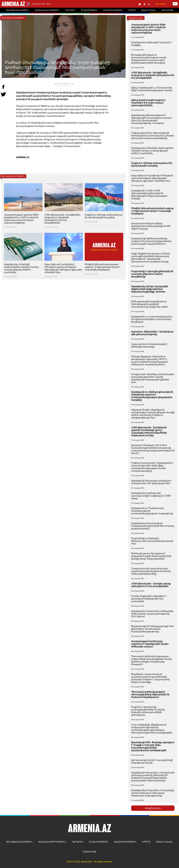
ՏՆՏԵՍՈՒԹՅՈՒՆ (99, 842)
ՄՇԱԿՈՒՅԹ (89, 852)
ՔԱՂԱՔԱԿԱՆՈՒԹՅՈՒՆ (19, 842)
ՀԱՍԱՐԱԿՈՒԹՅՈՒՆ (125, 842)
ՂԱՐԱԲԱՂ (78, 842)
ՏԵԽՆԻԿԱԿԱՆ (164, 842)
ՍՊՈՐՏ (146, 842)
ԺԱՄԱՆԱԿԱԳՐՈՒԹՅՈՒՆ (52, 842)
